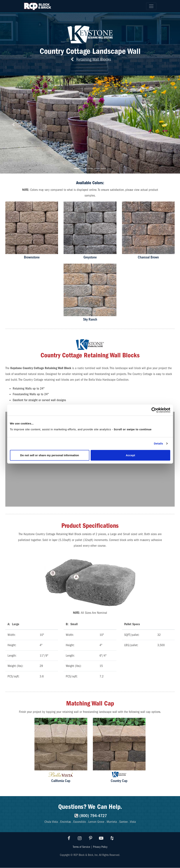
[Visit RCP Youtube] (101, 838)
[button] (14, 125)
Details (158, 443)
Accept (130, 455)
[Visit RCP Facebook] (69, 838)
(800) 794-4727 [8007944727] (90, 816)
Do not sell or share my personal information (50, 455)
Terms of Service (81, 847)
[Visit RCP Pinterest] (90, 838)
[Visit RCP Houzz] (112, 838)
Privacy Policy (100, 847)
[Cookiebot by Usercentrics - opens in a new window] (154, 410)
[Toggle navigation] (151, 6)
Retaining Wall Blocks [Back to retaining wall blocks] (90, 59)
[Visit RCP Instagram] (80, 838)
